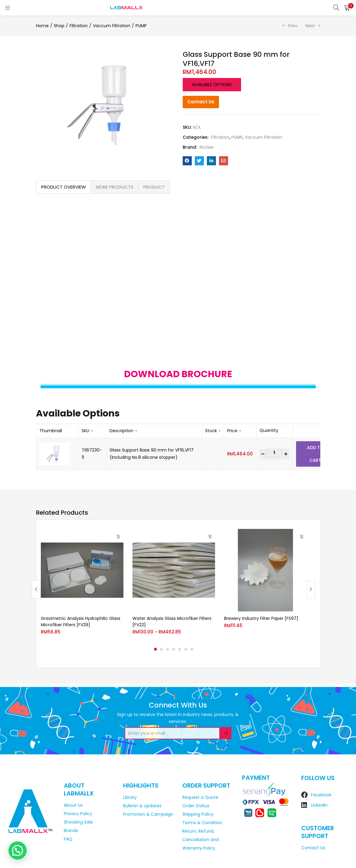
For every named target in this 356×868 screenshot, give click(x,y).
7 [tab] (192, 649)
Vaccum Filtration (112, 26)
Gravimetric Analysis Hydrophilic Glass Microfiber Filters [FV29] (81, 622)
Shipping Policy (198, 814)
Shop (59, 26)
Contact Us (201, 102)
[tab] (64, 187)
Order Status (196, 806)
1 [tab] (155, 649)
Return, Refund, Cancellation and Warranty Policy (201, 840)
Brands (71, 831)
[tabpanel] (82, 585)
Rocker (207, 147)
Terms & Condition (202, 823)
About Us (73, 805)
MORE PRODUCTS (115, 187)
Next (310, 26)
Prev (293, 26)
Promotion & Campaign (148, 814)
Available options (212, 85)
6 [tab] (186, 649)
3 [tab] (168, 649)
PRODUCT (154, 187)
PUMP (141, 26)
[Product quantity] (274, 453)
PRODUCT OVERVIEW (64, 187)
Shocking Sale (78, 822)
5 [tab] (180, 649)
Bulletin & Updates (142, 806)
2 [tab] (162, 649)
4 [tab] (174, 649)
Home (42, 26)
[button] (347, 8)
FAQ (68, 839)
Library (130, 797)
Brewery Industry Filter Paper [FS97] (261, 618)
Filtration (79, 26)
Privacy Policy (78, 814)
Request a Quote (200, 797)
